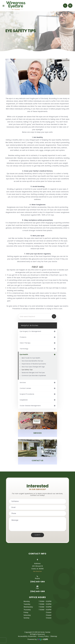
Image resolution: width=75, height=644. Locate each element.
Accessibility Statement (27, 636)
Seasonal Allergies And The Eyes (33, 373)
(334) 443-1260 (37, 582)
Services (37, 433)
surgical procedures (27, 394)
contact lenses (25, 388)
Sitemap (54, 636)
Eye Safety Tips (27, 370)
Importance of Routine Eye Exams (34, 364)
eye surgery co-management (30, 331)
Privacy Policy (43, 636)
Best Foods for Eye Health (31, 358)
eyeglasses (24, 400)
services (23, 383)
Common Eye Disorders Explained (34, 376)
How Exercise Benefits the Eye (32, 361)
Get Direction (37, 571)
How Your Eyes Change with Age (33, 367)
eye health (24, 355)
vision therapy (25, 343)
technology (24, 349)
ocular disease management (30, 406)
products (23, 337)
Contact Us (38, 461)
